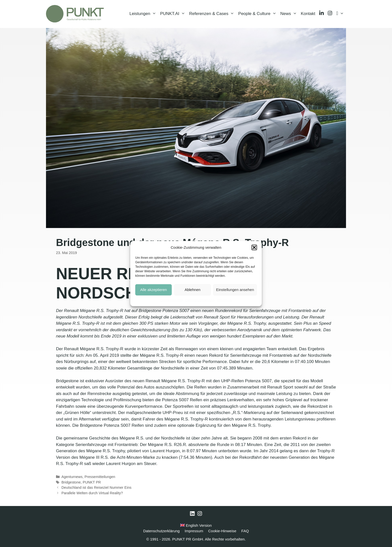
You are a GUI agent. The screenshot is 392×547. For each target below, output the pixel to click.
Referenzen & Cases (213, 14)
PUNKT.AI (173, 14)
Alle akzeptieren (154, 290)
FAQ (245, 531)
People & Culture (258, 14)
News (289, 14)
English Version (196, 525)
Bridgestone (71, 482)
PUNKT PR (92, 482)
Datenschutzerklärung (200, 300)
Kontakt (308, 14)
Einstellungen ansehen (235, 290)
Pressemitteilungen (100, 477)
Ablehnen (192, 290)
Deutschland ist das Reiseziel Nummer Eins (96, 487)
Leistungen (144, 14)
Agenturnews (72, 477)
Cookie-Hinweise (171, 300)
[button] (254, 247)
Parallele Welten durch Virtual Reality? (92, 493)
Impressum (224, 300)
